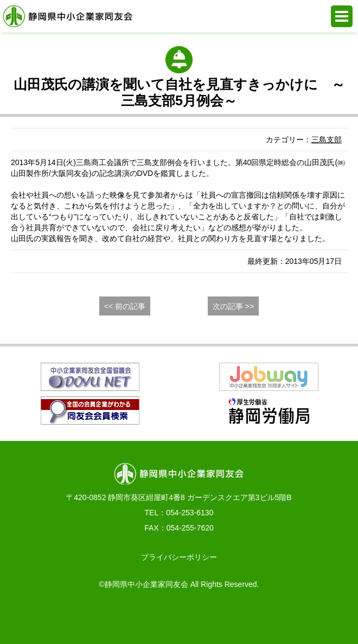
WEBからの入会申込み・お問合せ (128, 617)
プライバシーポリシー (179, 557)
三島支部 (327, 140)
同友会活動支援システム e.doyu (231, 617)
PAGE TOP (333, 617)
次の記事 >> (233, 306)
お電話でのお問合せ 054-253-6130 (25, 617)
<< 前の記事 (125, 306)
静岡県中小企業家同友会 (68, 16)
